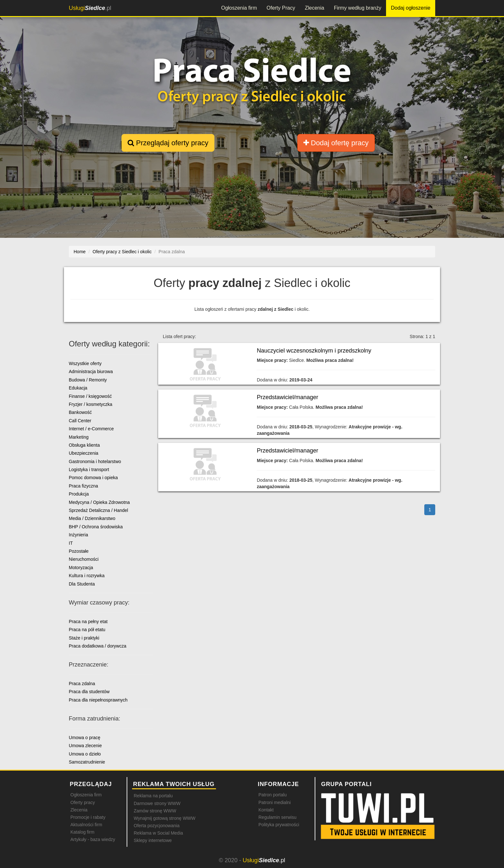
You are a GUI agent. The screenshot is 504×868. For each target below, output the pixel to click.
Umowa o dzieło (85, 754)
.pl (90, 8)
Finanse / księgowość (90, 396)
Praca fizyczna (83, 486)
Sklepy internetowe (153, 840)
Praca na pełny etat (88, 622)
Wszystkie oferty (85, 363)
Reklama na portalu (153, 796)
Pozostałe (79, 551)
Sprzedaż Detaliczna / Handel (98, 510)
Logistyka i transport (89, 470)
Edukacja (78, 388)
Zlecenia (314, 8)
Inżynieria (78, 535)
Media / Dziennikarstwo (92, 518)
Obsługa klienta (84, 445)
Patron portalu (273, 795)
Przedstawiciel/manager (288, 397)
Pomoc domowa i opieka (93, 478)
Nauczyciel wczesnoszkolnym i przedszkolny (314, 351)
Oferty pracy (83, 802)
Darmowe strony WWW (157, 803)
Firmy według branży (358, 8)
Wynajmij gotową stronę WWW (165, 818)
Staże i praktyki (84, 638)
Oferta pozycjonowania (157, 826)
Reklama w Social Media (158, 833)
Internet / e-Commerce (91, 429)
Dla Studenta (82, 584)
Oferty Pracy (281, 8)
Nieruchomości (84, 559)
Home (80, 252)
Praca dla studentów (89, 692)
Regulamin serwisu (277, 817)
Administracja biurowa (91, 371)
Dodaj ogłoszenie (411, 8)
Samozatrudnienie (87, 762)
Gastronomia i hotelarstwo (95, 461)
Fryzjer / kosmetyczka (90, 404)
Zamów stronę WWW (155, 811)
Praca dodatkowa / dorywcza (98, 646)
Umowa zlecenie (85, 746)
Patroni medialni (274, 802)
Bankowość (80, 412)
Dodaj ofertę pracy (336, 143)
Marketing (79, 437)
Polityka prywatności (279, 825)
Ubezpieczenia (84, 453)
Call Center (80, 421)
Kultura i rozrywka (87, 576)
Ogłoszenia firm (239, 8)
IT (71, 543)
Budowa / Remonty (88, 380)
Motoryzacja (81, 568)
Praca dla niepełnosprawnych (98, 700)
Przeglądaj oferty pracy (168, 143)
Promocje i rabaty (88, 817)
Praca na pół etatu (87, 630)
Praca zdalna (82, 684)
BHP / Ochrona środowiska (96, 527)
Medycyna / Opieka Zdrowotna (99, 502)
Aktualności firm (86, 825)
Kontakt (266, 810)
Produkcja (79, 494)
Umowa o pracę (85, 738)
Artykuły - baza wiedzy (93, 839)
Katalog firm (82, 832)
